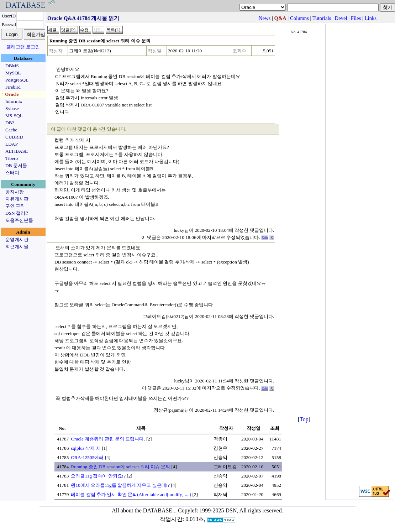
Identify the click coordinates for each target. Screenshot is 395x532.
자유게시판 (17, 199)
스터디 (12, 173)
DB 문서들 (16, 165)
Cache (11, 130)
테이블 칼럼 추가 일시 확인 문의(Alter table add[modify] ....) (131, 494)
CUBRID (14, 137)
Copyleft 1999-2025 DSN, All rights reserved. (231, 510)
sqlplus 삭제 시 (86, 448)
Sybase (12, 108)
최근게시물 (17, 247)
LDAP (12, 144)
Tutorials (322, 18)
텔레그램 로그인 (23, 47)
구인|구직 (15, 206)
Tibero (12, 158)
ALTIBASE (17, 151)
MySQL (13, 73)
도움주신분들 (19, 220)
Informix (14, 101)
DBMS (12, 66)
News (265, 18)
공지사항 (15, 192)
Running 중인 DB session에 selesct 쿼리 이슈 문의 (120, 467)
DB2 (10, 123)
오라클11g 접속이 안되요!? (98, 476)
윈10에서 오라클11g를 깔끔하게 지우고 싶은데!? (120, 485)
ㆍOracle (9, 94)
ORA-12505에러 (87, 457)
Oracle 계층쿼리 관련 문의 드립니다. (108, 439)
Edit (265, 238)
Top (304, 419)
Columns (299, 18)
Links (371, 18)
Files (356, 18)
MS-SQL (14, 116)
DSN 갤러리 (18, 213)
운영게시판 (17, 239)
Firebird (13, 87)
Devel (341, 18)
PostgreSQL (17, 80)
